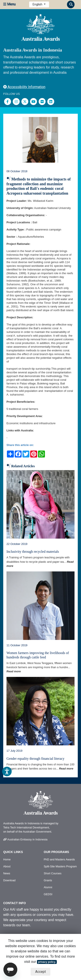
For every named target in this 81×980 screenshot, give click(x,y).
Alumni (48, 887)
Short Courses (53, 873)
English (38, 4)
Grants (48, 880)
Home (7, 859)
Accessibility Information (24, 87)
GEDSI (48, 894)
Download (9, 880)
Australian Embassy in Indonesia (25, 839)
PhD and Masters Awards (59, 859)
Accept (40, 972)
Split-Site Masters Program (60, 866)
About (7, 866)
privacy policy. (47, 962)
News (7, 873)
